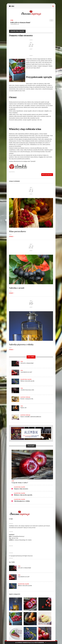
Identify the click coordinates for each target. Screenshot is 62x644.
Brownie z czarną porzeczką (27, 399)
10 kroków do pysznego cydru (27, 390)
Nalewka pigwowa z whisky (21, 344)
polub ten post (47, 175)
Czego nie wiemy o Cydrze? (20, 483)
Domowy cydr (23, 408)
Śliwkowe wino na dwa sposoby (27, 381)
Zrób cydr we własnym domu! (20, 22)
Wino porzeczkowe (18, 231)
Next (52, 20)
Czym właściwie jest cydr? (26, 372)
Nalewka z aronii (17, 288)
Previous (51, 20)
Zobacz (12, 237)
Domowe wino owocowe (21, 489)
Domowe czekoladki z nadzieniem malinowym (31, 417)
